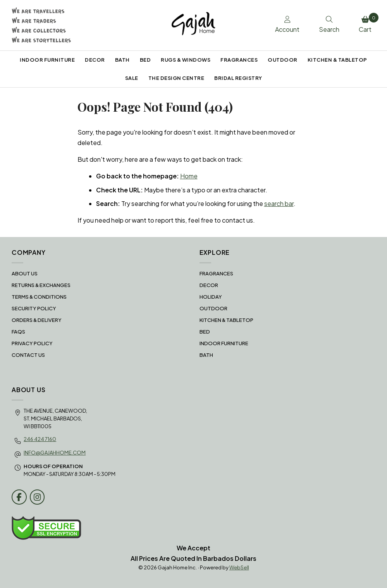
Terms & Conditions (39, 297)
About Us (25, 273)
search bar (279, 203)
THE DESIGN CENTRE (176, 78)
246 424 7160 (40, 439)
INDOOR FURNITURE (47, 60)
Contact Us (28, 355)
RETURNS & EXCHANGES (41, 285)
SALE (132, 78)
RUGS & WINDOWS (186, 60)
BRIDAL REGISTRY (238, 78)
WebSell (239, 567)
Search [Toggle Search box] (329, 25)
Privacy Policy (32, 343)
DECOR (95, 60)
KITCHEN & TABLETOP (337, 60)
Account (287, 25)
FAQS (18, 332)
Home (189, 176)
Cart (367, 23)
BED (145, 60)
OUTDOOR (283, 60)
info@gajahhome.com (55, 453)
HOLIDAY (211, 297)
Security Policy (34, 308)
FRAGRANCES (239, 60)
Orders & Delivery (37, 320)
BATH (122, 60)
